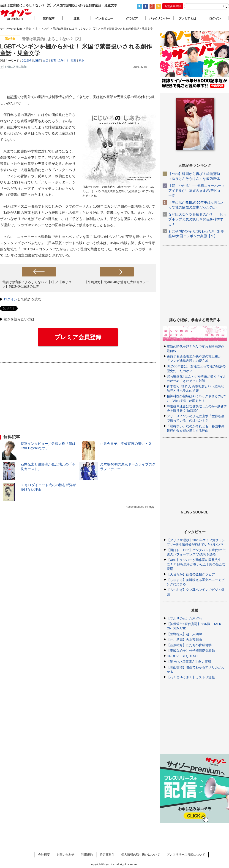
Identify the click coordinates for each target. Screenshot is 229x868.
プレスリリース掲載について (186, 855)
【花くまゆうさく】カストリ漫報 (191, 677)
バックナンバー (159, 18)
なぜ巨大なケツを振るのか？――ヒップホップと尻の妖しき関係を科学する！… (198, 219)
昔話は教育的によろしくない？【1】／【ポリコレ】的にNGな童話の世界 (37, 284)
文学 (61, 61)
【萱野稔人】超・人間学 (184, 634)
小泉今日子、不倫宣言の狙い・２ (126, 444)
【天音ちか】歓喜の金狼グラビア (191, 574)
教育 (53, 61)
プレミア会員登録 (78, 337)
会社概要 (44, 855)
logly (151, 507)
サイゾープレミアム (16, 15)
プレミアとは (187, 18)
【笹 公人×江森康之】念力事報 (189, 662)
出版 (46, 61)
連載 (76, 18)
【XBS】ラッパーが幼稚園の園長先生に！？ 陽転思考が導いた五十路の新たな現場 (196, 564)
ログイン (11, 299)
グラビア (132, 18)
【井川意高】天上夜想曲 (184, 640)
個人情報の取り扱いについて (140, 855)
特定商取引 (107, 855)
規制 (82, 61)
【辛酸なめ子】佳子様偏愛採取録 (191, 651)
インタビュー (104, 18)
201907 (27, 61)
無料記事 (49, 18)
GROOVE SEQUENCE (183, 656)
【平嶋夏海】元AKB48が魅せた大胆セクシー (117, 282)
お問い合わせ (65, 855)
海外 (74, 61)
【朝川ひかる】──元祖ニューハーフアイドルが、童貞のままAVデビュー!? (196, 190)
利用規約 (87, 855)
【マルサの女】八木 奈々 (185, 618)
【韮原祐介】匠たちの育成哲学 (189, 645)
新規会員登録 (173, 6)
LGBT (37, 61)
